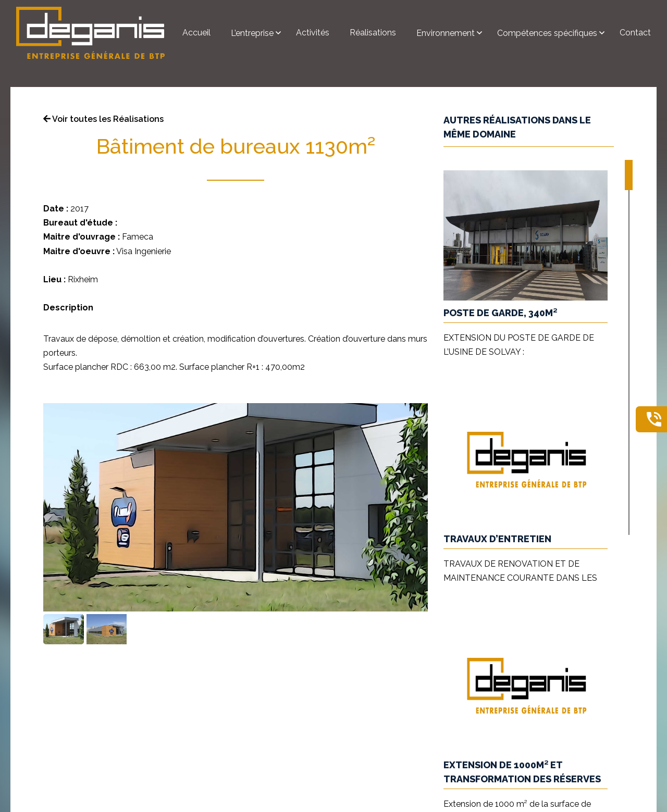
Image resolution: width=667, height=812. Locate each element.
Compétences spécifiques (548, 33)
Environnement (447, 33)
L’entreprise (253, 33)
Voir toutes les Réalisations (103, 119)
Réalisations (373, 33)
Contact (635, 33)
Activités (313, 33)
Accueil (196, 33)
